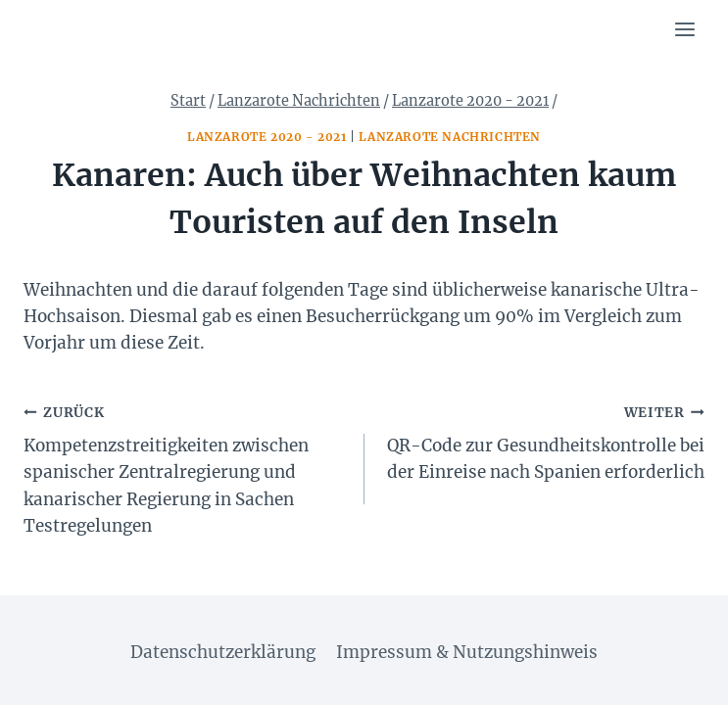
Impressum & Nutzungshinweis (467, 652)
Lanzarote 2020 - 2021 (267, 137)
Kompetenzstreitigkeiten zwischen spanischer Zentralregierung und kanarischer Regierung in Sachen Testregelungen (186, 468)
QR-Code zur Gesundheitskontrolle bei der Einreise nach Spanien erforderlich (543, 441)
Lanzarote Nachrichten (450, 137)
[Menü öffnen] (684, 29)
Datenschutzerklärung (223, 652)
